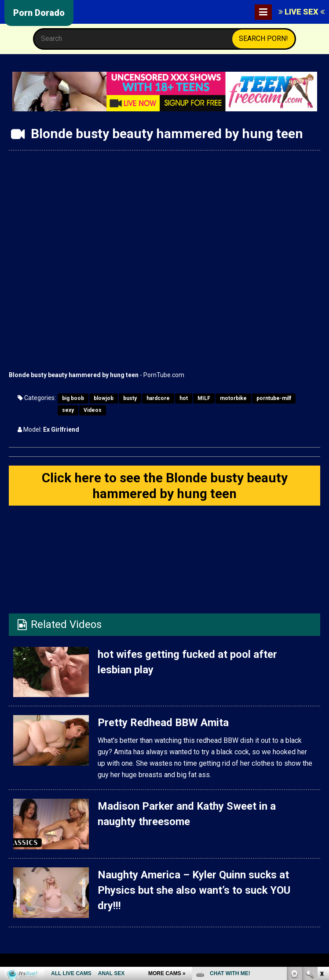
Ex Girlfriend (61, 429)
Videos (93, 410)
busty (130, 398)
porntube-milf (274, 398)
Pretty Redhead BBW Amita (163, 723)
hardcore (158, 398)
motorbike (233, 398)
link (321, 842)
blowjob (104, 398)
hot (184, 398)
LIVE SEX (302, 12)
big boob (73, 398)
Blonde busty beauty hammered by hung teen (74, 375)
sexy (68, 410)
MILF (204, 398)
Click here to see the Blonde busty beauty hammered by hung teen (164, 486)
